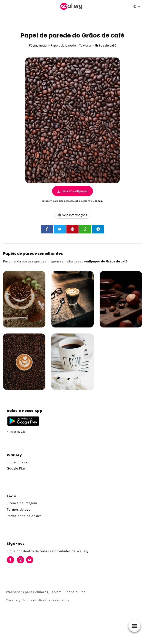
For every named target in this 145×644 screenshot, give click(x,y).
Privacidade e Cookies (24, 516)
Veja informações (73, 215)
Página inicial (38, 45)
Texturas (85, 45)
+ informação (16, 432)
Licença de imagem (22, 503)
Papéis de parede (63, 45)
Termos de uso (19, 509)
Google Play (16, 468)
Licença (97, 201)
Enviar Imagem (19, 462)
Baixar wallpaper (72, 191)
